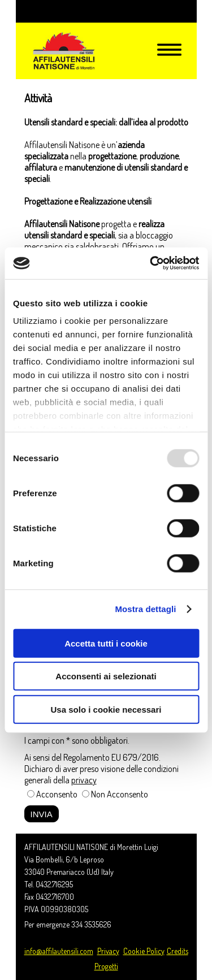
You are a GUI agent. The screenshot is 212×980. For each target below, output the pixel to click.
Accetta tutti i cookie (106, 643)
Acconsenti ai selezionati (106, 676)
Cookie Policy (144, 951)
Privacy (108, 951)
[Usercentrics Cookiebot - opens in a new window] (151, 263)
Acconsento (57, 794)
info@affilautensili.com (59, 951)
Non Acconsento (120, 794)
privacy (84, 780)
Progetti (106, 966)
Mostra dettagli (145, 609)
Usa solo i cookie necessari (106, 709)
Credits (178, 951)
